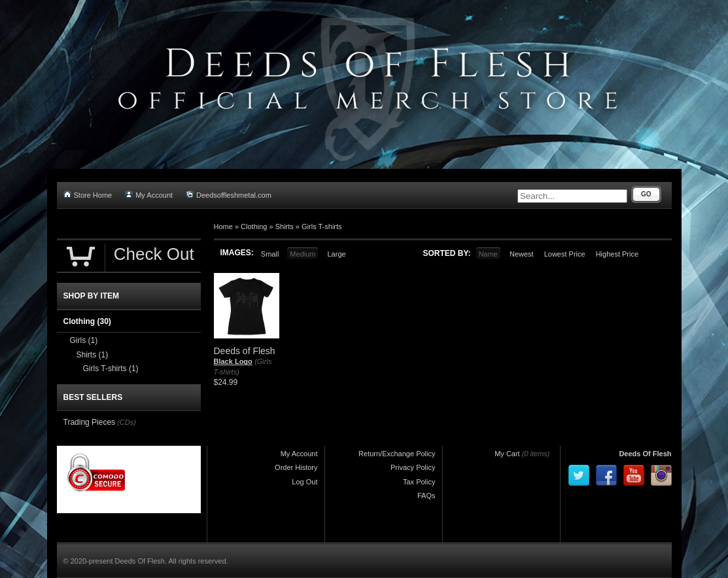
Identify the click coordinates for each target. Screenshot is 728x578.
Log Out (304, 482)
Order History (296, 467)
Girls (84, 340)
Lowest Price (565, 254)
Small (270, 254)
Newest (522, 254)
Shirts (285, 226)
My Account (149, 195)
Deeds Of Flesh (645, 454)
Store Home (88, 195)
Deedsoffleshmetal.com (229, 195)
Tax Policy (419, 482)
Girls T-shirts (322, 226)
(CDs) (127, 422)
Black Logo (233, 361)
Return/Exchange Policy (397, 454)
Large (336, 254)
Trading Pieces (90, 422)
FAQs (426, 496)
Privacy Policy (413, 467)
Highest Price (617, 254)
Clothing (254, 226)
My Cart (507, 454)
